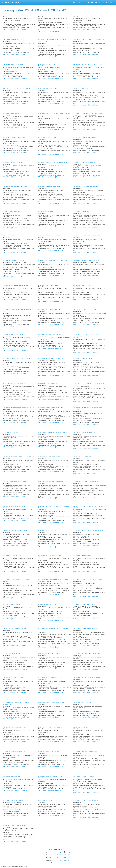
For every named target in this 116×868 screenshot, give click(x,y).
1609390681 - (82, 457)
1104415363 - (85, 629)
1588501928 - (49, 555)
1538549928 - (14, 236)
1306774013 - (50, 727)
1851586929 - (88, 113)
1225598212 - (17, 359)
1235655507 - (47, 531)
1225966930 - (13, 678)
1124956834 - (14, 752)
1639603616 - (17, 604)
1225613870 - (16, 482)
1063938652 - (12, 555)
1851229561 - (12, 776)
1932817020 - (88, 531)
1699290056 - (82, 555)
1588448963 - (49, 310)
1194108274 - (13, 334)
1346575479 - (89, 506)
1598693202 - (13, 113)
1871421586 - (47, 89)
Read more (24, 30)
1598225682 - (87, 187)
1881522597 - (14, 40)
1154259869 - (49, 15)
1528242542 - (14, 825)
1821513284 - (47, 604)
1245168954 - (16, 15)
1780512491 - (84, 89)
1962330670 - (18, 89)
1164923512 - (51, 408)
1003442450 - (50, 359)
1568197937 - (51, 482)
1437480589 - (53, 580)
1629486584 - (51, 334)
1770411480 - (82, 702)
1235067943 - (47, 64)
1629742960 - (53, 432)
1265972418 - (87, 236)
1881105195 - (14, 138)
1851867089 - (15, 383)
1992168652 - (49, 236)
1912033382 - (87, 580)
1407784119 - (49, 653)
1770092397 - (83, 285)
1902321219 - (12, 653)
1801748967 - (85, 162)
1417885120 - (13, 64)
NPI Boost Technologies (10, 2)
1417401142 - (14, 629)
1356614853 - (47, 138)
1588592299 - (13, 801)
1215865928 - (83, 727)
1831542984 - (83, 359)
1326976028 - (18, 457)
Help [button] (111, 2)
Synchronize (16, 30)
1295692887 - (49, 457)
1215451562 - (85, 604)
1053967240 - (86, 482)
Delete (9, 30)
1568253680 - (10, 432)
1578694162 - (53, 261)
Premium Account (88, 2)
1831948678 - (48, 285)
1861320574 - (51, 702)
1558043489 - (82, 211)
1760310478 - (50, 776)
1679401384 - (84, 776)
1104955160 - (15, 187)
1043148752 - (87, 678)
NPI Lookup (77, 2)
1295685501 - (46, 211)
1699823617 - (18, 408)
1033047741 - (50, 752)
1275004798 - (84, 432)
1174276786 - (85, 310)
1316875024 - (87, 653)
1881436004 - (48, 383)
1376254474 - (85, 138)
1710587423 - (15, 531)
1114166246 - (14, 506)
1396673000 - (47, 801)
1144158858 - (88, 64)
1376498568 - (50, 187)
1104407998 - (86, 261)
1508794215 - (89, 40)
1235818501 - (53, 162)
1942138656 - (85, 752)
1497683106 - (16, 727)
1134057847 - (52, 678)
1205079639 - (86, 801)
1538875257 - (13, 162)
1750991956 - (15, 211)
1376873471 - (16, 285)
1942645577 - (14, 261)
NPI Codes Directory (101, 2)
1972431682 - (87, 15)
